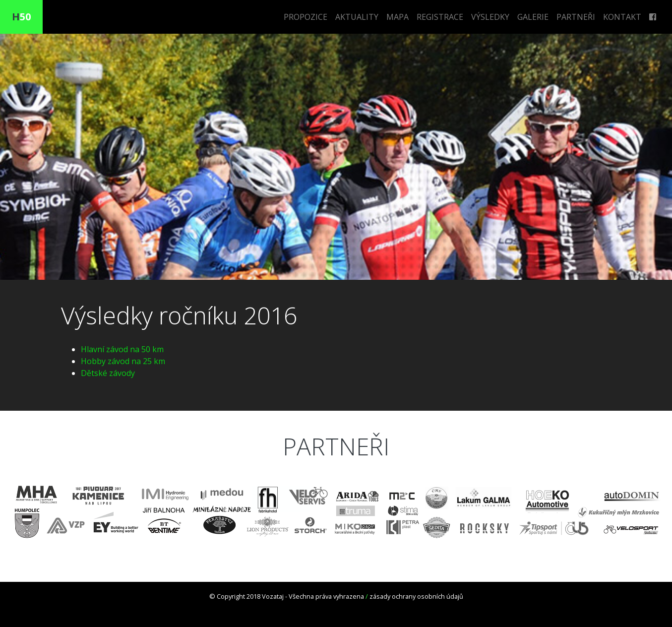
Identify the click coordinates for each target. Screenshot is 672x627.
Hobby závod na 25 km (123, 361)
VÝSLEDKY (490, 17)
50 (21, 17)
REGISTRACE (440, 17)
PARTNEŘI (576, 17)
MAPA (397, 17)
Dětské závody (108, 373)
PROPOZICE (305, 17)
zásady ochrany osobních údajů (416, 596)
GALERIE (533, 17)
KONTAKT (622, 17)
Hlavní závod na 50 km (122, 349)
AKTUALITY (357, 17)
